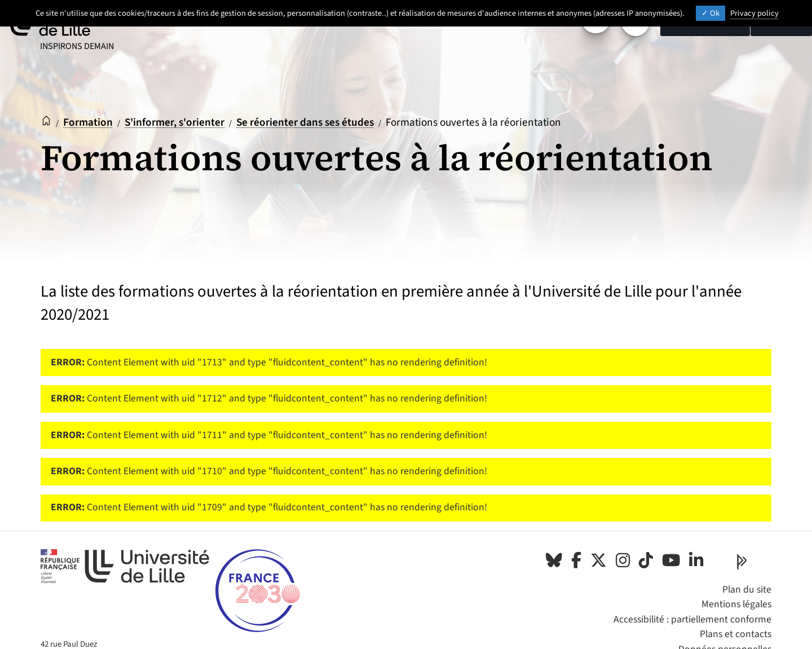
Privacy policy (754, 13)
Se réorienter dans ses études (305, 122)
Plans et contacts (736, 634)
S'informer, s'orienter (175, 122)
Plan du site (747, 590)
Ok (710, 13)
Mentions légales (736, 604)
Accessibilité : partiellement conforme (692, 619)
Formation (88, 122)
